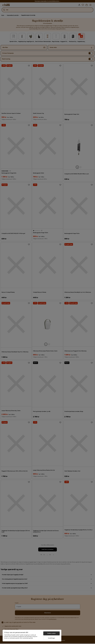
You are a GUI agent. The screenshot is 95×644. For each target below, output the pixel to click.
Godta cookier (52, 633)
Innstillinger (52, 638)
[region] (32, 636)
